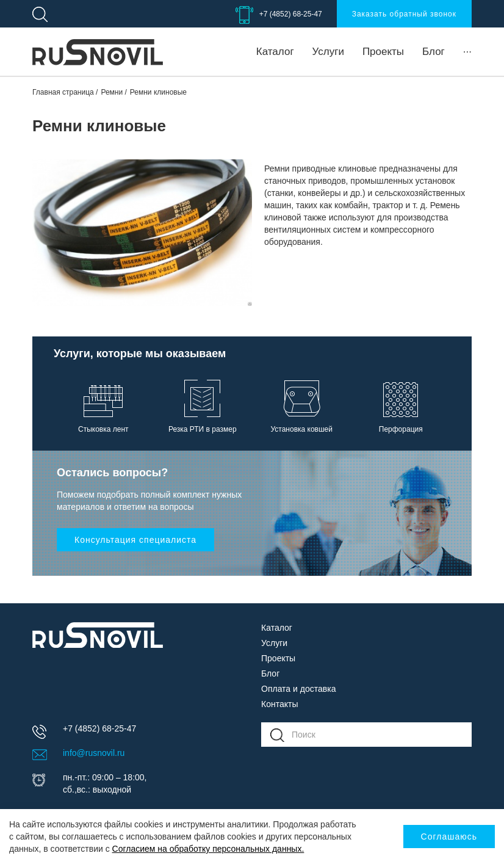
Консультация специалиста (135, 540)
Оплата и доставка (298, 689)
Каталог (275, 52)
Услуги (328, 52)
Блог (434, 52)
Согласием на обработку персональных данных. (208, 849)
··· (467, 52)
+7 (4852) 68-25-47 (291, 14)
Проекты (383, 52)
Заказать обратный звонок (404, 14)
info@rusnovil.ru (94, 753)
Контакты (279, 704)
